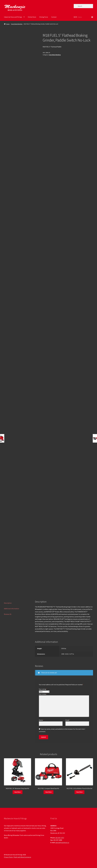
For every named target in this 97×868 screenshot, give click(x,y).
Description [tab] (8, 603)
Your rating (43, 689)
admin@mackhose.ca (62, 843)
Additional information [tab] (12, 609)
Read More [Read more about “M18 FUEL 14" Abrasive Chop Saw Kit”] (18, 792)
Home (8, 24)
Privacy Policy (8, 857)
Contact (54, 17)
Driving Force (44, 17)
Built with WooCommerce (23, 857)
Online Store (32, 17)
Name (41, 720)
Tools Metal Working (17, 24)
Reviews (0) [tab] (8, 614)
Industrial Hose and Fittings (13, 17)
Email (68, 720)
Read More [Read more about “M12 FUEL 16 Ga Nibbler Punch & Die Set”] (79, 792)
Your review (43, 694)
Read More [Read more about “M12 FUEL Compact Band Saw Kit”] (48, 792)
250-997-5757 (60, 838)
